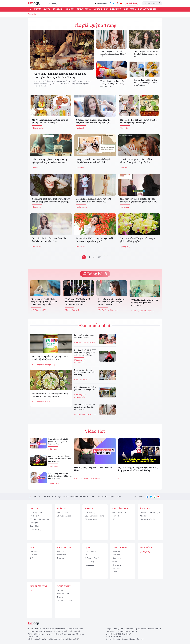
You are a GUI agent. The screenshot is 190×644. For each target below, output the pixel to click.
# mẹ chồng (91, 414)
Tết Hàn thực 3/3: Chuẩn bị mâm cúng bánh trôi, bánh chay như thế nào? (50, 395)
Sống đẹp (70, 9)
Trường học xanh (64, 600)
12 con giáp (90, 562)
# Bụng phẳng (54, 483)
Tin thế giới (34, 516)
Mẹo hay (144, 516)
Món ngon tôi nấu (148, 519)
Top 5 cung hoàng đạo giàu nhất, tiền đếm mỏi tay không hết (113, 54)
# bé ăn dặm (125, 128)
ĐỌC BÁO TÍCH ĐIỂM (147, 9)
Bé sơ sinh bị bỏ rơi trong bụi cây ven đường (84, 336)
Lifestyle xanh (63, 594)
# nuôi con (87, 380)
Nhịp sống (117, 565)
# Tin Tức (35, 310)
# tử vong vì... (149, 311)
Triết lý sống (90, 512)
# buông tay (36, 207)
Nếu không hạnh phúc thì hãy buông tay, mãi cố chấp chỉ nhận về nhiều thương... (51, 200)
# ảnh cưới (80, 168)
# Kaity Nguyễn (82, 207)
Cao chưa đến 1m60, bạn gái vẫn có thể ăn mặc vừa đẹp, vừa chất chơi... (94, 200)
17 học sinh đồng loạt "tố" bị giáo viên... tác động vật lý (85, 388)
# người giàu (37, 168)
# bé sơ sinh (91, 343)
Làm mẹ (116, 568)
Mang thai (61, 555)
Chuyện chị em (84, 9)
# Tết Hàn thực (50, 402)
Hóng (115, 519)
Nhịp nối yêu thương (148, 550)
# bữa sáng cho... (38, 128)
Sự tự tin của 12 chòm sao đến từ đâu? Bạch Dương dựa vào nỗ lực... (50, 240)
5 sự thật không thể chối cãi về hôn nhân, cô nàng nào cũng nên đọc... (137, 161)
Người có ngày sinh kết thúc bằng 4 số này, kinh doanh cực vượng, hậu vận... (94, 121)
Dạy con (61, 551)
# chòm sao (36, 247)
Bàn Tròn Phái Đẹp (38, 588)
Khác (115, 572)
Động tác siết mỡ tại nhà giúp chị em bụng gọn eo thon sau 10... (58, 441)
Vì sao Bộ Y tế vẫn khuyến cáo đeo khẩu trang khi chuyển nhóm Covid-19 (111, 302)
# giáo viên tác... (80, 397)
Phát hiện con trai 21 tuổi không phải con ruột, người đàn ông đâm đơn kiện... (139, 200)
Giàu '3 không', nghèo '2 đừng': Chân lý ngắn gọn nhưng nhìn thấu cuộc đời (50, 161)
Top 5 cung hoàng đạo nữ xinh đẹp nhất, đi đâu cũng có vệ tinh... (146, 54)
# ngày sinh (80, 128)
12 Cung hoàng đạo (93, 558)
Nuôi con (61, 558)
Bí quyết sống (91, 519)
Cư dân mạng (35, 529)
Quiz (126, 9)
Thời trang (34, 551)
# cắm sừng (124, 207)
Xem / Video (120, 547)
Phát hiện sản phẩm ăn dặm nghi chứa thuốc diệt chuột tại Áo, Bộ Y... (50, 358)
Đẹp (106, 9)
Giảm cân (117, 558)
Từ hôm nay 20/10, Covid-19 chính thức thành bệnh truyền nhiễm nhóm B (77, 302)
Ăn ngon (98, 9)
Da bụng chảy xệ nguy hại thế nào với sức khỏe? (94, 469)
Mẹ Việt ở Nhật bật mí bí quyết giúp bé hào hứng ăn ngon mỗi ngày (138, 121)
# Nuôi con (78, 380)
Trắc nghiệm (90, 551)
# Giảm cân (52, 449)
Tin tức (37, 9)
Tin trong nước (36, 512)
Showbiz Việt (63, 512)
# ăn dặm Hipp (50, 365)
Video (133, 9)
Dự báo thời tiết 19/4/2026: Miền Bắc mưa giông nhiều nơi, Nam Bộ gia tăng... (85, 352)
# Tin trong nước (137, 311)
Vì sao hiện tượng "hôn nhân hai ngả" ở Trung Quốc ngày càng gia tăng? (112, 84)
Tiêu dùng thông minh (39, 519)
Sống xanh (58, 9)
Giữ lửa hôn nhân (120, 512)
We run (60, 590)
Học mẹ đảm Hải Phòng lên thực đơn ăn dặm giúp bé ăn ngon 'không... (145, 83)
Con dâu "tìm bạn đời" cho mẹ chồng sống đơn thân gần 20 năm (84, 407)
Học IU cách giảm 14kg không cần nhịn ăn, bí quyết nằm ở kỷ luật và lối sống (138, 469)
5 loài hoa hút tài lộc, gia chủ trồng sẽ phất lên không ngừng (138, 240)
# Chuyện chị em (80, 414)
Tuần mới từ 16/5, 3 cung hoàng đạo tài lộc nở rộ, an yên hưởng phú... (94, 240)
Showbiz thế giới (64, 516)
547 (99, 257)
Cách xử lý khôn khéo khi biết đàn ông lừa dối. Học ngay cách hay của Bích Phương (60, 75)
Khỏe (32, 558)
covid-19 (52, 3)
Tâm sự (116, 516)
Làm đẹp (33, 555)
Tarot (87, 555)
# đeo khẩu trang (111, 310)
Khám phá (34, 523)
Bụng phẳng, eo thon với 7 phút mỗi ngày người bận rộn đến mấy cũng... (60, 476)
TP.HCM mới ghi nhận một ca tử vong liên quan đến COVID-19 (144, 303)
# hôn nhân (124, 168)
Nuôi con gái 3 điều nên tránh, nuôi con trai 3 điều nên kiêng (85, 372)
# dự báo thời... (80, 363)
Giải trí (47, 9)
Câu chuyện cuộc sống (94, 516)
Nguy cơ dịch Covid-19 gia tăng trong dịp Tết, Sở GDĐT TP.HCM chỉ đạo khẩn (44, 302)
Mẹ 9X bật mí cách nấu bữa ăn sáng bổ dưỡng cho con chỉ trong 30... (50, 121)
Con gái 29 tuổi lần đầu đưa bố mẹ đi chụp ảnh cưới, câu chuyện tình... (93, 161)
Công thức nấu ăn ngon (150, 512)
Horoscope (89, 565)
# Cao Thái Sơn (54, 466)
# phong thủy (125, 247)
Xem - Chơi (34, 526)
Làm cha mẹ (116, 9)
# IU (120, 478)
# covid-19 (42, 310)
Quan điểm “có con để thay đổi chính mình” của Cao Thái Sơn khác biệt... (60, 459)
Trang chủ (32, 14)
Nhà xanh (61, 597)
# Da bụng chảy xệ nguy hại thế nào (87, 478)
